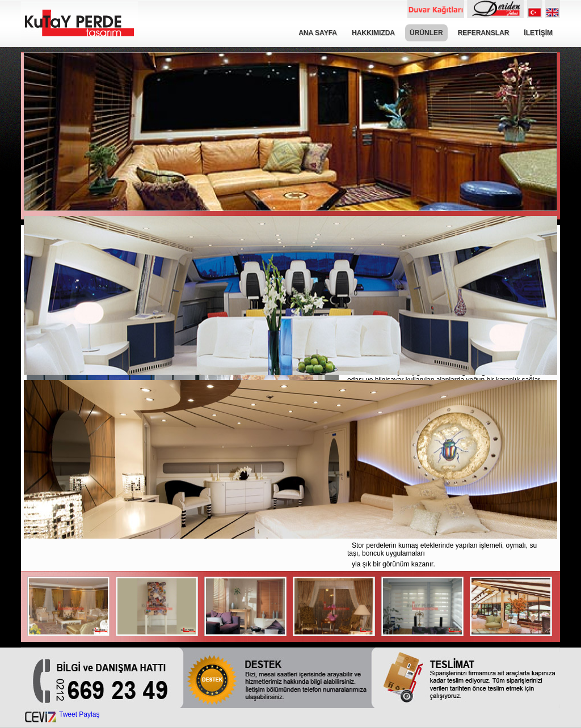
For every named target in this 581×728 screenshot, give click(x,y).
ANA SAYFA (318, 33)
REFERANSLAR (484, 33)
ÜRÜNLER (426, 33)
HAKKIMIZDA (373, 33)
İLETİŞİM (538, 33)
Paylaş (89, 714)
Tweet (68, 714)
